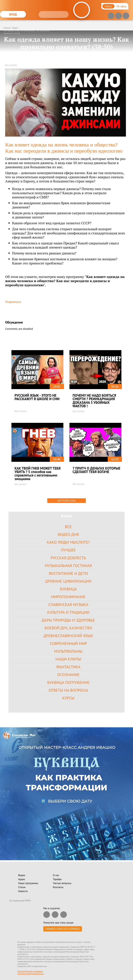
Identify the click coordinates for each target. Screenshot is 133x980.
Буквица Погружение (68, 682)
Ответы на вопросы (68, 690)
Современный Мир (68, 643)
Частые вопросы (62, 883)
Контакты (58, 887)
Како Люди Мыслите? (68, 542)
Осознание (68, 675)
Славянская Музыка (68, 604)
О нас (56, 875)
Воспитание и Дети (68, 573)
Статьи (22, 887)
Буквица (68, 589)
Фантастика (68, 667)
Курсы (68, 698)
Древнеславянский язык (68, 636)
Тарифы (57, 879)
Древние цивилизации (68, 581)
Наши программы (28, 883)
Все (68, 527)
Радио (108, 6)
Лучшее (68, 550)
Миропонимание (68, 597)
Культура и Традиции (68, 612)
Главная (7, 28)
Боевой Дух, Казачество (68, 628)
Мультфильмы (68, 651)
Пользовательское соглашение (30, 971)
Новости (23, 891)
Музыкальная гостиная (68, 566)
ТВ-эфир (121, 6)
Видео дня (68, 534)
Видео (15, 28)
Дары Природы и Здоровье (68, 620)
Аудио (22, 879)
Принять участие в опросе (63, 929)
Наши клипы (68, 659)
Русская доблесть (68, 558)
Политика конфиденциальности (30, 974)
